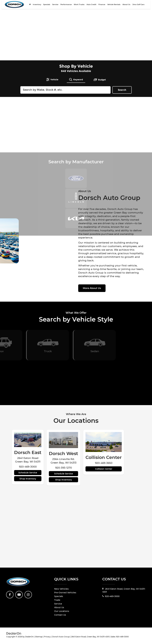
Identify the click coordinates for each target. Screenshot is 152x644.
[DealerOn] (14, 633)
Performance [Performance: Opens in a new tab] (66, 6)
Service (58, 604)
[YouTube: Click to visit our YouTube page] (19, 595)
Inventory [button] (37, 6)
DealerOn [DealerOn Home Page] (29, 637)
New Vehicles (61, 589)
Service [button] (55, 6)
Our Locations (62, 611)
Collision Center (104, 469)
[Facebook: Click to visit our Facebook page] (10, 595)
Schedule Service (28, 473)
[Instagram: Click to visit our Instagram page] (28, 595)
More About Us (92, 288)
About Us (59, 607)
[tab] (52, 80)
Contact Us (60, 615)
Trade (57, 600)
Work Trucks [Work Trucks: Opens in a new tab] (79, 6)
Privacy (47, 637)
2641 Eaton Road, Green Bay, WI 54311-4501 (124, 590)
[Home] (30, 6)
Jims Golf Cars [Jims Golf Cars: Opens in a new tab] (138, 6)
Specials (47, 6)
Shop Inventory (28, 479)
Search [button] (122, 90)
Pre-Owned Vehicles (65, 593)
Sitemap (39, 637)
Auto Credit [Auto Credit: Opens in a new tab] (91, 6)
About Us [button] (126, 6)
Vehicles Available (76, 71)
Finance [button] (102, 6)
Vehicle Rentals (114, 6)
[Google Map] (76, 530)
